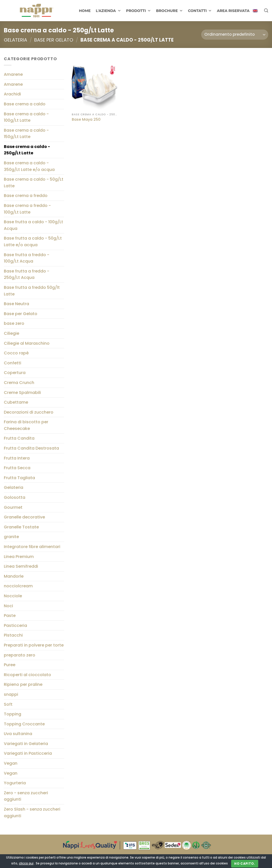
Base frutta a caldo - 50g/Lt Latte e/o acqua (33, 242)
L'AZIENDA (108, 11)
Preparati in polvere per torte (34, 645)
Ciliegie (11, 333)
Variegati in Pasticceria (28, 754)
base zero (14, 324)
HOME (85, 11)
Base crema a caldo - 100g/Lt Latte (26, 117)
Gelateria (15, 40)
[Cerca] (266, 11)
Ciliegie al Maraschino (27, 343)
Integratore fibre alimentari (32, 547)
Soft (8, 704)
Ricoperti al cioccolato (27, 675)
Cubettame (16, 402)
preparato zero (20, 655)
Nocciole (13, 596)
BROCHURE (169, 11)
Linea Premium (19, 557)
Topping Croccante (24, 724)
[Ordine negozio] (235, 35)
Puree (10, 665)
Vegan (11, 763)
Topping (13, 714)
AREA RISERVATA (233, 11)
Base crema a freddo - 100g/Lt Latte (27, 209)
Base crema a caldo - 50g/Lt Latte (34, 183)
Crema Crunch (19, 383)
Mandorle (14, 576)
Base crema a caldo (25, 104)
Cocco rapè (16, 353)
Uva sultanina (18, 734)
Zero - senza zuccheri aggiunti (26, 796)
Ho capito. (245, 864)
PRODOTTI (139, 11)
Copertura (15, 373)
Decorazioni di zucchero (29, 412)
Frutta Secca (17, 468)
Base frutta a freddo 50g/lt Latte (32, 291)
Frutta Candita (19, 438)
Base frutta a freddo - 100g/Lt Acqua (27, 258)
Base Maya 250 (86, 120)
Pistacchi (13, 635)
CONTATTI (200, 11)
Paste (10, 616)
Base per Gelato (54, 40)
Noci (8, 606)
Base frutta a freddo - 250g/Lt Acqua (27, 274)
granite (11, 537)
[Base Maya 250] (94, 83)
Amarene (13, 74)
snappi (11, 694)
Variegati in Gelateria (26, 744)
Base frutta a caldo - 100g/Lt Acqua (33, 225)
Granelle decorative (24, 517)
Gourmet (13, 507)
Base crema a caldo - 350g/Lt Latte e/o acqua (29, 166)
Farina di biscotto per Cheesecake (26, 425)
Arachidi (12, 94)
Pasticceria (15, 625)
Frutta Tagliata (19, 478)
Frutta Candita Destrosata (31, 448)
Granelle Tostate (21, 527)
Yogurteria (15, 783)
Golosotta (15, 497)
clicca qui (26, 863)
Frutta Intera (17, 458)
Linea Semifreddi (21, 566)
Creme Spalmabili (22, 393)
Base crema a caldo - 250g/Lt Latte (27, 150)
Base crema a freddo (26, 196)
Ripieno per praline (23, 685)
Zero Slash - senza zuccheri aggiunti (32, 813)
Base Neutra (16, 304)
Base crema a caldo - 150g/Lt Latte (26, 134)
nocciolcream (18, 586)
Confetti (13, 363)
